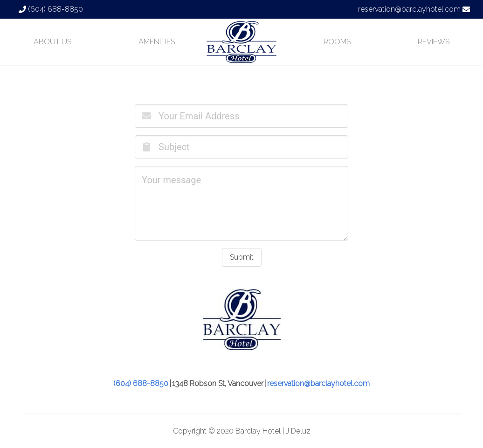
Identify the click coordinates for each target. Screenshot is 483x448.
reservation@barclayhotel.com (409, 9)
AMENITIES (157, 42)
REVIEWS (434, 42)
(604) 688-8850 (55, 9)
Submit (242, 257)
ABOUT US (52, 42)
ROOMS (337, 42)
